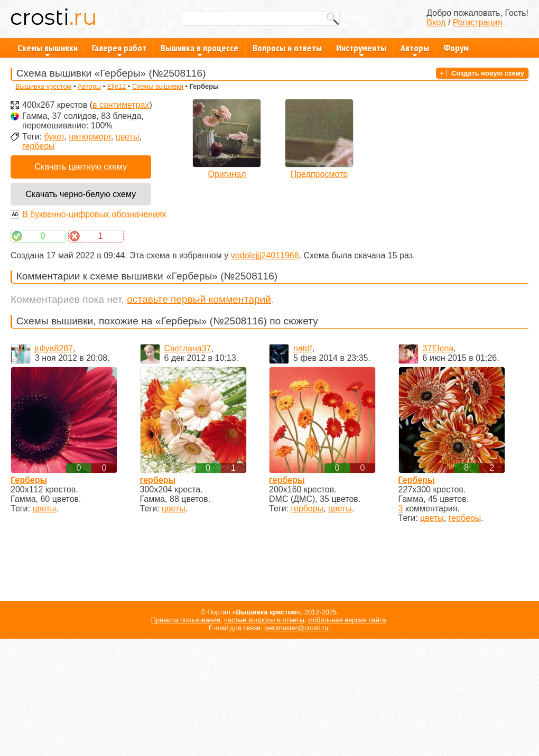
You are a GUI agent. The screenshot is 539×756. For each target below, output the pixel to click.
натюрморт (90, 137)
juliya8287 (54, 348)
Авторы (415, 50)
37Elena (438, 348)
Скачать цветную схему (81, 167)
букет (54, 137)
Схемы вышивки (48, 50)
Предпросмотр (319, 174)
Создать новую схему (488, 73)
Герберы (29, 480)
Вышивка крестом (43, 86)
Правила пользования (186, 620)
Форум (456, 48)
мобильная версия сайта (347, 620)
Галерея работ (119, 50)
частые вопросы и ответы (264, 620)
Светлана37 (188, 348)
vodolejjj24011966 (265, 255)
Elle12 (117, 86)
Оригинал (227, 174)
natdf (303, 348)
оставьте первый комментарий (199, 299)
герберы (39, 146)
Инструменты (361, 50)
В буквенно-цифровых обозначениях (94, 214)
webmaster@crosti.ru (296, 628)
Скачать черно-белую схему (81, 194)
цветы (128, 137)
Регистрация (478, 22)
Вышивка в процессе (199, 50)
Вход (436, 22)
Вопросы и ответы (287, 48)
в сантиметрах (121, 105)
